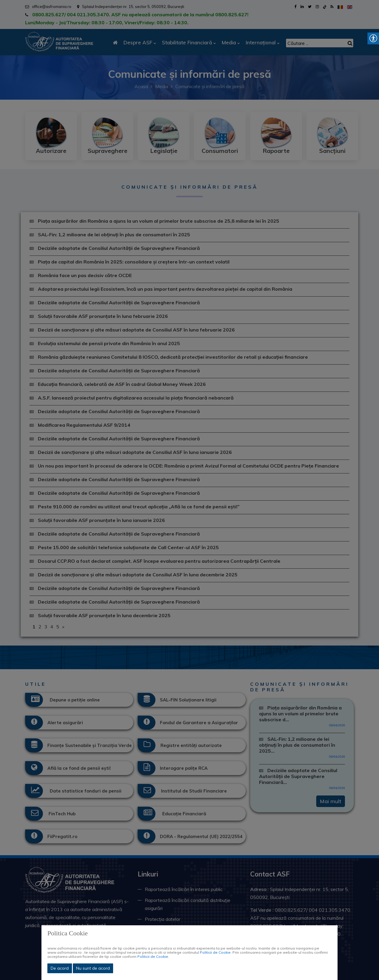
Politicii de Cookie (215, 952)
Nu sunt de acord (93, 968)
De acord (60, 968)
